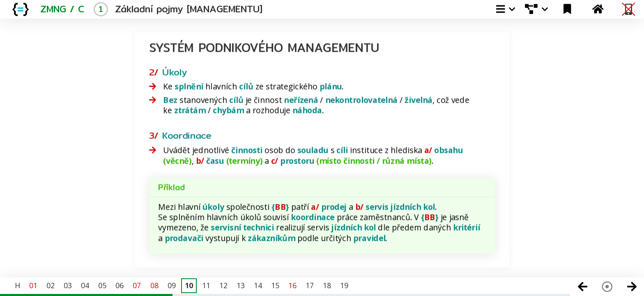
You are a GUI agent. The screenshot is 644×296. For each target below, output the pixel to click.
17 (310, 285)
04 (85, 285)
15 (275, 285)
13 (241, 285)
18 (327, 285)
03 (68, 285)
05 (102, 285)
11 (206, 285)
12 (223, 285)
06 (120, 285)
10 (189, 285)
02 (51, 285)
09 (172, 285)
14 (258, 285)
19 (344, 285)
